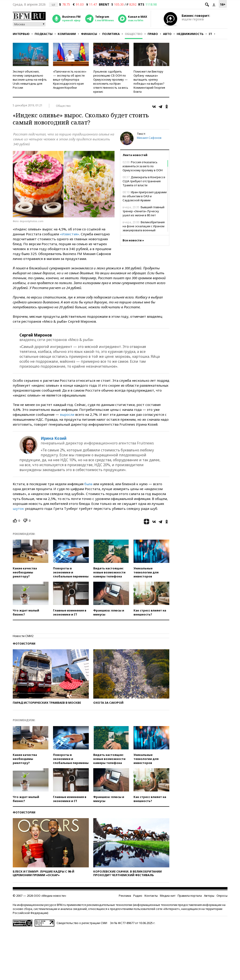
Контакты (151, 896)
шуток (18, 508)
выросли (67, 414)
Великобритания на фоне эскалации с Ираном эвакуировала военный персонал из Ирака (144, 228)
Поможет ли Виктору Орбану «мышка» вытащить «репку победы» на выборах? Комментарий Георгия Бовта (149, 81)
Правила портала (190, 896)
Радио (138, 896)
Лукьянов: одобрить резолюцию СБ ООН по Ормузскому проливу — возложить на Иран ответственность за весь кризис (111, 81)
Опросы (222, 896)
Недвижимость (190, 34)
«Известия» (70, 234)
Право (153, 34)
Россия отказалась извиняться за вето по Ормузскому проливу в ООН (143, 166)
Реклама (125, 896)
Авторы (209, 896)
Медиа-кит (168, 896)
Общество (134, 34)
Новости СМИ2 (23, 636)
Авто (167, 34)
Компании (67, 34)
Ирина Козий (54, 438)
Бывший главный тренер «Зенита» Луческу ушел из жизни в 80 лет (143, 211)
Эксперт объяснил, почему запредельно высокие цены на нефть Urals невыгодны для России (30, 79)
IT (210, 34)
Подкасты (44, 34)
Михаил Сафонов (149, 138)
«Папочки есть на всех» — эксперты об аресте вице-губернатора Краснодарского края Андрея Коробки (70, 79)
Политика (111, 34)
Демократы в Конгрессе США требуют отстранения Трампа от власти (144, 181)
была (88, 484)
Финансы (89, 34)
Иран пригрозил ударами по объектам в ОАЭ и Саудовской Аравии (145, 196)
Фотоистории (24, 644)
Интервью (21, 34)
